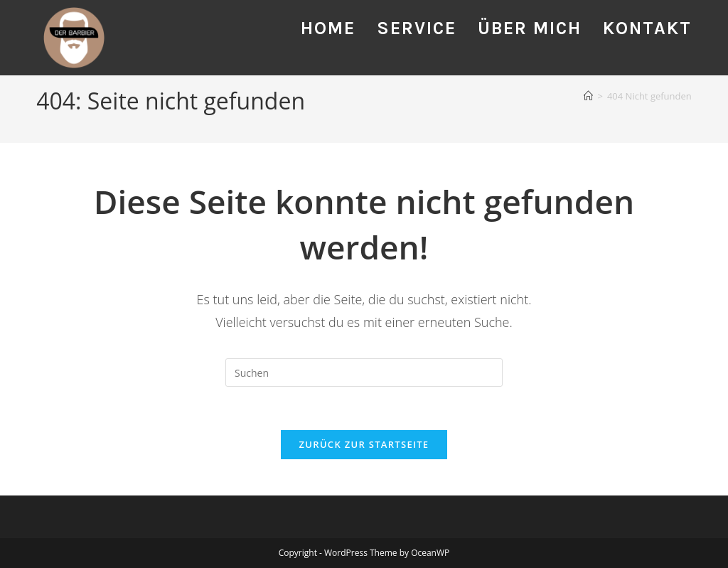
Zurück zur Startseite (364, 444)
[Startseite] (588, 96)
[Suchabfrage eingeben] (364, 373)
